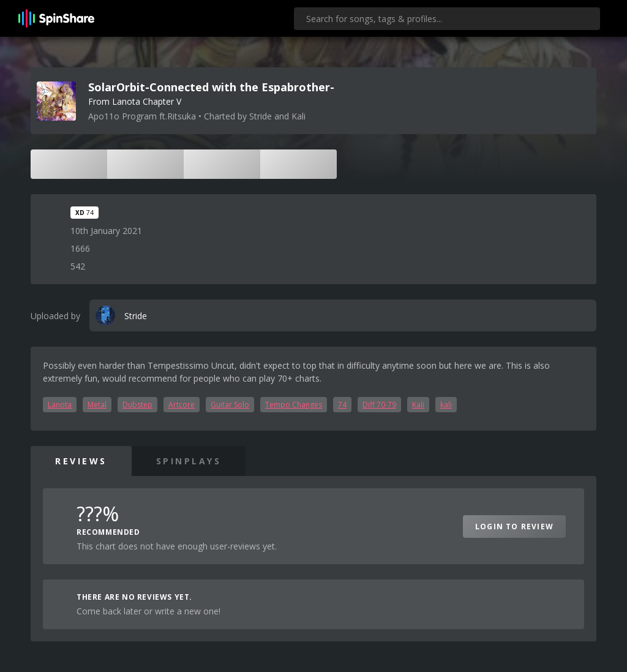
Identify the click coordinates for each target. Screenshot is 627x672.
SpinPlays (189, 461)
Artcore (182, 405)
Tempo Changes (294, 405)
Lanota (60, 405)
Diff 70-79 (379, 405)
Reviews (81, 461)
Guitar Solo (230, 405)
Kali (418, 405)
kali (446, 405)
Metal (97, 405)
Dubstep (137, 405)
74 (342, 405)
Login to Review (514, 527)
